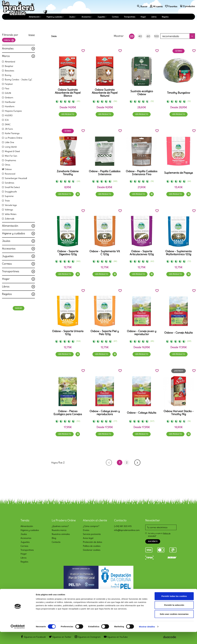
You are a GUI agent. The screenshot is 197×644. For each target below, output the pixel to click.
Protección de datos (93, 542)
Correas (115, 17)
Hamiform (10, 106)
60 (148, 36)
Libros (154, 17)
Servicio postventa (92, 534)
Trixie (7, 201)
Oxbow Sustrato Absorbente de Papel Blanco (68, 93)
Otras (8, 165)
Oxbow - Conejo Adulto (179, 333)
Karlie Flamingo (12, 133)
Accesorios (86, 17)
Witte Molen (11, 214)
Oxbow (8, 169)
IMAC (8, 124)
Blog (54, 538)
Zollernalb (10, 219)
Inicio (54, 36)
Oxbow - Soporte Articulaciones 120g (142, 253)
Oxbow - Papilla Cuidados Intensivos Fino (142, 173)
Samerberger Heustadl (16, 178)
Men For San (11, 156)
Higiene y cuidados (54, 17)
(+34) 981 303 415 (123, 526)
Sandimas (10, 183)
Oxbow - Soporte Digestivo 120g (68, 253)
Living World (11, 147)
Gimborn (9, 98)
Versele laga (11, 205)
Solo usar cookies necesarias (174, 626)
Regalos (165, 17)
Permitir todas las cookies (174, 608)
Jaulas (72, 17)
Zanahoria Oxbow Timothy (68, 173)
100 (156, 36)
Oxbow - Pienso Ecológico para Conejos (68, 413)
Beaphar (9, 66)
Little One (9, 142)
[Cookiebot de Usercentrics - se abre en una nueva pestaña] (18, 639)
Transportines (130, 17)
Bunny (8, 75)
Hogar (143, 17)
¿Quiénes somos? (60, 526)
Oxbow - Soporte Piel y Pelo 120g (105, 333)
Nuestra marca (59, 530)
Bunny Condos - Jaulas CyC (18, 79)
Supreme (9, 196)
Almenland (10, 62)
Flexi (7, 88)
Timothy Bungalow (179, 93)
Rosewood (10, 174)
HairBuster (10, 102)
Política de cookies (92, 546)
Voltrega (9, 210)
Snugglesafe (11, 192)
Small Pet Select (12, 187)
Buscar (19, 308)
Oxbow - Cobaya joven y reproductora (105, 413)
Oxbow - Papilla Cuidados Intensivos (105, 173)
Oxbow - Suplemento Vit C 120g (105, 253)
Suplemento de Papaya (179, 173)
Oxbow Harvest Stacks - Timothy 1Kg (179, 413)
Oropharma (10, 160)
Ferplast (9, 84)
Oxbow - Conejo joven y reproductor (142, 333)
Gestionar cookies (92, 550)
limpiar (32, 35)
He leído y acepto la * (159, 534)
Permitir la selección (174, 617)
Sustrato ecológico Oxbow (142, 93)
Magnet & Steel (12, 151)
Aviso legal (88, 538)
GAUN (8, 93)
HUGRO (9, 115)
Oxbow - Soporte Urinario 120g (68, 333)
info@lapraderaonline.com (127, 530)
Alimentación (34, 17)
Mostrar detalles (147, 639)
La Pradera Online (14, 138)
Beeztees (10, 71)
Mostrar (119, 36)
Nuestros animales (61, 534)
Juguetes (101, 17)
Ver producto (68, 114)
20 (132, 36)
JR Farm (9, 129)
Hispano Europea (13, 111)
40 (140, 36)
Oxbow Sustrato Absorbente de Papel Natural (105, 93)
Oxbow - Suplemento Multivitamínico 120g (179, 253)
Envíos (86, 530)
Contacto (56, 542)
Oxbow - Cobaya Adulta (142, 413)
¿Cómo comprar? (91, 526)
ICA (7, 120)
